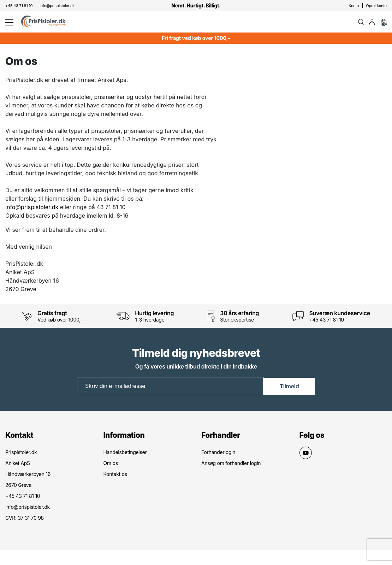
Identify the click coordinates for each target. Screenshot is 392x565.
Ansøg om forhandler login (231, 464)
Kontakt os (115, 475)
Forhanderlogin (218, 454)
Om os (111, 464)
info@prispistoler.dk (32, 209)
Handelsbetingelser (125, 454)
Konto (354, 6)
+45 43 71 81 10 (327, 321)
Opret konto (376, 6)
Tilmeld (289, 388)
